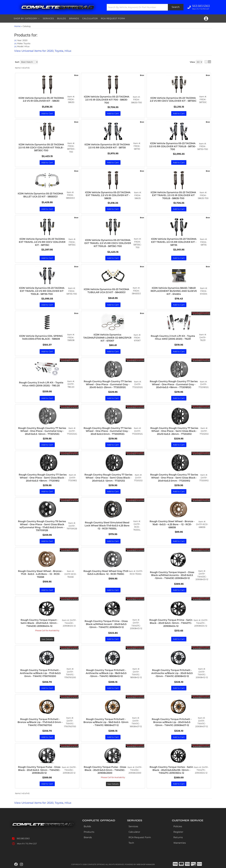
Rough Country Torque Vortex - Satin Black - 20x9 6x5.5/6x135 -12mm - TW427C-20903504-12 (171, 770)
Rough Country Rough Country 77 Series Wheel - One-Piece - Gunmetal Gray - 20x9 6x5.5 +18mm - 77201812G (174, 384)
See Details (47, 639)
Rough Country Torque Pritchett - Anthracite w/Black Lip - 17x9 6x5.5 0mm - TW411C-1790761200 (40, 673)
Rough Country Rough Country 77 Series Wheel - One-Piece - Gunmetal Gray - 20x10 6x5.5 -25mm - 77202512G (108, 384)
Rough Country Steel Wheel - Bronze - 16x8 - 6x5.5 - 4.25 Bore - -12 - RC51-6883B (172, 524)
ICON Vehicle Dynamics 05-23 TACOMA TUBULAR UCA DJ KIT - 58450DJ (106, 291)
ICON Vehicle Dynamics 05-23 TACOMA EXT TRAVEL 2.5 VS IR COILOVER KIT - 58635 (108, 195)
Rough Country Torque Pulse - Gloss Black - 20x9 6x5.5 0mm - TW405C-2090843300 (105, 770)
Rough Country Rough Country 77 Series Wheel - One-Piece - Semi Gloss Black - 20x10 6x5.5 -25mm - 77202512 (174, 431)
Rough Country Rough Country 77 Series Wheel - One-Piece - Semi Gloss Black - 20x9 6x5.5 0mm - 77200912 (174, 478)
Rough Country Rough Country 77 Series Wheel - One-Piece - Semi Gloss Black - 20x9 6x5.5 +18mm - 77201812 (43, 478)
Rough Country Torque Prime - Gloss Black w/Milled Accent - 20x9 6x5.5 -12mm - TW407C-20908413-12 (106, 624)
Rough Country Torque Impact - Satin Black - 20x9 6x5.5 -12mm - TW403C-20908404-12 (39, 623)
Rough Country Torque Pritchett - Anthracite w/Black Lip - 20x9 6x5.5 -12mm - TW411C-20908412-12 (172, 673)
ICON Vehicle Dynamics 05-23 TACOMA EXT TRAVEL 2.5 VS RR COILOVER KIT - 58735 (174, 242)
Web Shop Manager (146, 864)
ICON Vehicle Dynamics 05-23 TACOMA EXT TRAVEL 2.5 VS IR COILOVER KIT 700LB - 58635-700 (173, 195)
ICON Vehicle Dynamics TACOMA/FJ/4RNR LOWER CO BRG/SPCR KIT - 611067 (107, 338)
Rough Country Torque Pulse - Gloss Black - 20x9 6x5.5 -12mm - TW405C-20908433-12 (39, 770)
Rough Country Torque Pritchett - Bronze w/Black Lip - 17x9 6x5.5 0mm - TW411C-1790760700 (40, 722)
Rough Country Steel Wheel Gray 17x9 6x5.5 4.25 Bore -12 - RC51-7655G (106, 573)
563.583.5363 (23, 838)
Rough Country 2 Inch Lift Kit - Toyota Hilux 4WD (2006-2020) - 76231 (173, 337)
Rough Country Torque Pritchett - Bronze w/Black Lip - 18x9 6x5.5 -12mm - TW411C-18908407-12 (106, 722)
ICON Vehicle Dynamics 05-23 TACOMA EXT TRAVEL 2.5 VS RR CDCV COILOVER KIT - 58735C (42, 242)
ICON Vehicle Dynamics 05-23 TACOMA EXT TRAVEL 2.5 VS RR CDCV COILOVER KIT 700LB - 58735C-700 (108, 243)
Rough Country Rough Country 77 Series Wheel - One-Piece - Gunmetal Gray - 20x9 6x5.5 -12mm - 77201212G (42, 431)
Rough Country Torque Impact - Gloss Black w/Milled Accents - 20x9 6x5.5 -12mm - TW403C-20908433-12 (172, 575)
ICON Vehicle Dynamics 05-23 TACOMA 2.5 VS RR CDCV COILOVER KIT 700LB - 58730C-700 (41, 148)
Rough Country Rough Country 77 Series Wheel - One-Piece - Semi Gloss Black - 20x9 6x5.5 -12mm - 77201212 (108, 478)
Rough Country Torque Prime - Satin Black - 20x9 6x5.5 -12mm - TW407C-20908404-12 (171, 623)
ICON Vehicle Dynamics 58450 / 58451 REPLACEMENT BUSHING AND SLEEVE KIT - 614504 (174, 291)
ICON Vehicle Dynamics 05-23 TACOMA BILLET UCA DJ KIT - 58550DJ (40, 195)
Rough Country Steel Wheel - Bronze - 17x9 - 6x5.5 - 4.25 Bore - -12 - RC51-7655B (41, 574)
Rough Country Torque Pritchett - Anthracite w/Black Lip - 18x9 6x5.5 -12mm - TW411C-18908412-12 (106, 673)
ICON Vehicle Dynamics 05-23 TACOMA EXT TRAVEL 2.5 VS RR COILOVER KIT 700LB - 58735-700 (42, 291)
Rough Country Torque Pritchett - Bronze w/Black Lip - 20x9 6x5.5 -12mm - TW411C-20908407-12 (172, 722)
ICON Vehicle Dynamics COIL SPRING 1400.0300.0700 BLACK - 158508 (41, 337)
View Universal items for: (43, 803)
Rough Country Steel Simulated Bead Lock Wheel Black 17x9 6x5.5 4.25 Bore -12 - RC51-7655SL (107, 526)
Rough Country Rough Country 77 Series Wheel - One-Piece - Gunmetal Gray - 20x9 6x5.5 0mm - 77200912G (108, 431)
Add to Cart (47, 162)
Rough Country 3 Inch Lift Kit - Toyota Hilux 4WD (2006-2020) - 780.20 (41, 384)
